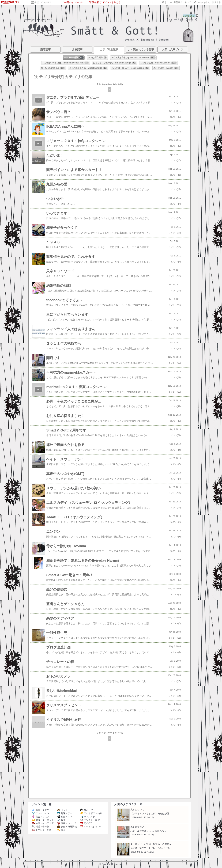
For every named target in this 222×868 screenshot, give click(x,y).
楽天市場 (216, 2)
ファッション (41, 813)
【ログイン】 (191, 19)
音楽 (61, 820)
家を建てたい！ (138, 827)
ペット (62, 810)
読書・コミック (67, 823)
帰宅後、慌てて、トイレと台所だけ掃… (151, 848)
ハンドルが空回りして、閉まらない (149, 831)
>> (180, 2)
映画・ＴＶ (65, 817)
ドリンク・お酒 (42, 830)
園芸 (61, 830)
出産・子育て (41, 810)
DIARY (37, 20)
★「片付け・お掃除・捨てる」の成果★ (151, 844)
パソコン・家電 (90, 820)
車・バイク (88, 817)
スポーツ (87, 810)
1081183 (189, 16)
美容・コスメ (41, 817)
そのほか (87, 823)
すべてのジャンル (91, 827)
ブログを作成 (203, 2)
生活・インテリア (43, 2)
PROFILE (47, 20)
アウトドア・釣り (91, 813)
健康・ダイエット (43, 820)
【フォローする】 (175, 19)
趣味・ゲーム (66, 813)
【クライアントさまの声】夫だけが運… (151, 814)
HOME (28, 20)
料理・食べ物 (41, 827)
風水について (137, 810)
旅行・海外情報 (67, 827)
